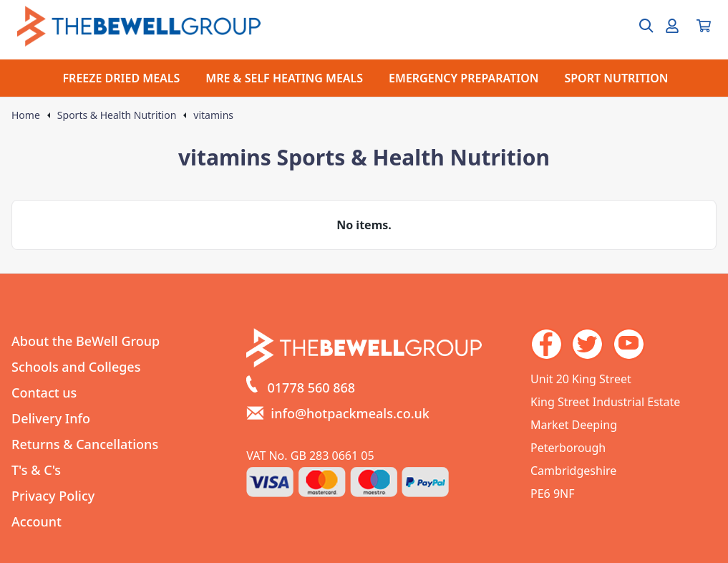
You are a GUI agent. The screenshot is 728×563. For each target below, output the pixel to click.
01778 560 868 (312, 388)
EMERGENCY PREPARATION (464, 78)
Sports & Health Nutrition (117, 115)
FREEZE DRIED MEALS (122, 78)
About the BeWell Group (86, 341)
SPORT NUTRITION (616, 78)
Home (26, 115)
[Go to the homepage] (139, 26)
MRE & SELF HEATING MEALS (284, 78)
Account (37, 521)
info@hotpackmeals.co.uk (350, 413)
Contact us (44, 393)
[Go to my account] (672, 26)
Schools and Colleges (76, 367)
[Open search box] (638, 26)
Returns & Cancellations (85, 444)
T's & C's (36, 470)
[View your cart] (704, 26)
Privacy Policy (53, 496)
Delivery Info (51, 418)
